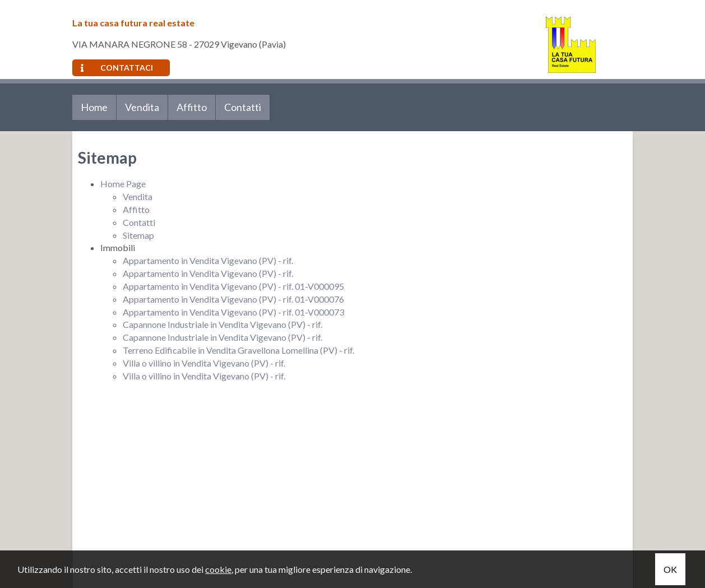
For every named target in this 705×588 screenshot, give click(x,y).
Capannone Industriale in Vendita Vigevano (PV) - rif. (222, 324)
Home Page (123, 184)
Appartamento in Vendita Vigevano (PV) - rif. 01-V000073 (233, 312)
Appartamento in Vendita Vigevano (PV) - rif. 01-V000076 (233, 299)
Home (94, 107)
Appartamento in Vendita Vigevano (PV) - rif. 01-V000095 (233, 286)
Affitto (192, 107)
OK (670, 569)
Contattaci (117, 68)
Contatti (243, 107)
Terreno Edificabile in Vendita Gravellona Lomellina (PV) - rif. (238, 350)
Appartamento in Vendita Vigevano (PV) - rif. (208, 260)
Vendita (142, 107)
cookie (218, 569)
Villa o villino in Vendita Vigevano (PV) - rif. (204, 363)
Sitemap (138, 235)
